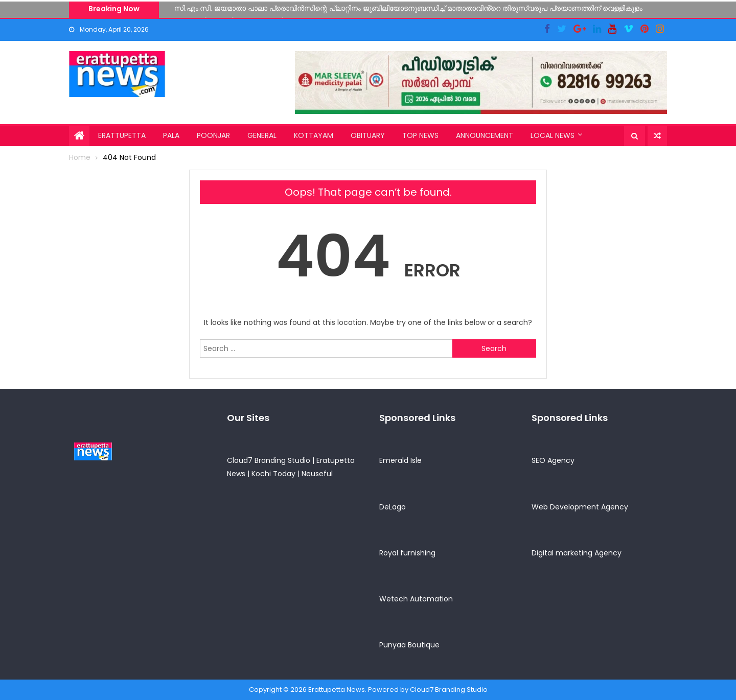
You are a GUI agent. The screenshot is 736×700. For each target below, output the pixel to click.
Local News (553, 135)
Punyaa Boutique (409, 645)
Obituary (368, 135)
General (262, 135)
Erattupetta (122, 135)
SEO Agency (553, 460)
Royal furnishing (407, 553)
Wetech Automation (416, 599)
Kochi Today (273, 474)
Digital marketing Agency (577, 553)
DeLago (393, 507)
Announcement (485, 135)
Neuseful (317, 474)
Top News (420, 135)
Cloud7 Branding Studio (269, 460)
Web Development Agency (580, 507)
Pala (171, 135)
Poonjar (213, 135)
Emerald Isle (400, 460)
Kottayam (314, 135)
